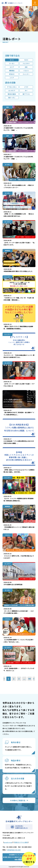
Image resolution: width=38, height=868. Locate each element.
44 (30, 679)
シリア (12, 78)
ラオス (26, 60)
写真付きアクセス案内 (21, 842)
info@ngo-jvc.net (14, 850)
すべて (12, 60)
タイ (26, 91)
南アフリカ (26, 94)
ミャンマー (26, 74)
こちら (20, 860)
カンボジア (12, 91)
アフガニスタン (12, 87)
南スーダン (12, 98)
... (24, 679)
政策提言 (12, 71)
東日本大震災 (12, 94)
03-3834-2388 (12, 847)
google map (8, 842)
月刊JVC (12, 74)
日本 (26, 67)
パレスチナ (26, 64)
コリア (12, 67)
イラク (26, 87)
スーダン (12, 64)
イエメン (26, 71)
